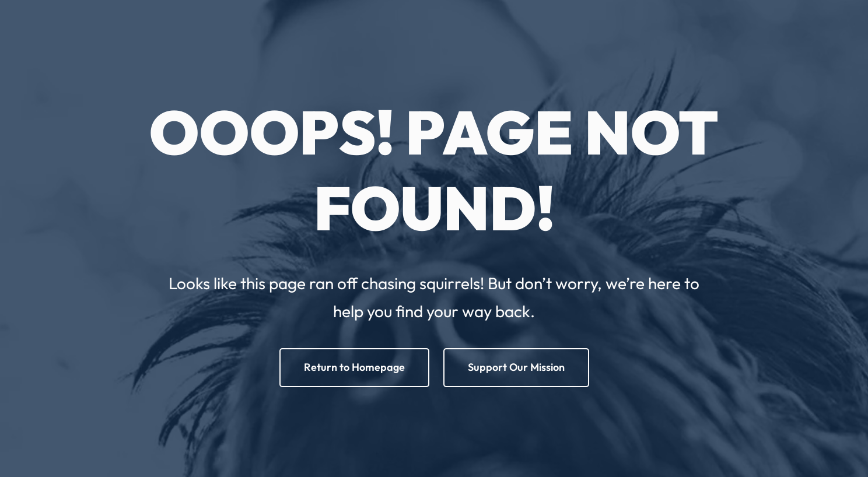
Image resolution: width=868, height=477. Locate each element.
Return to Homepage (354, 367)
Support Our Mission (516, 367)
